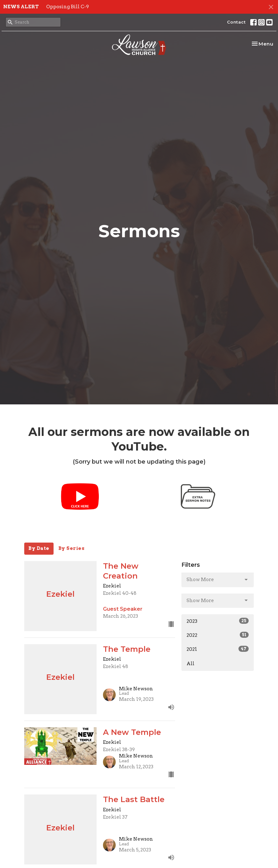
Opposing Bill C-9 (68, 7)
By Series (72, 548)
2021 (218, 649)
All (190, 664)
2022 (218, 635)
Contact (236, 22)
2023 (218, 621)
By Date (39, 548)
